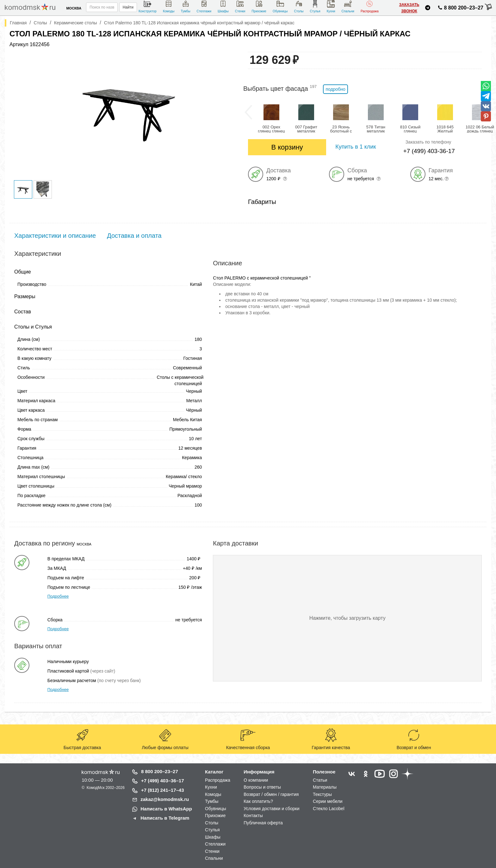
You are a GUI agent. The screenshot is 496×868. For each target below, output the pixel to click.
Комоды (169, 6)
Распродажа (370, 6)
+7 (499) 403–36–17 (163, 781)
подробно (335, 89)
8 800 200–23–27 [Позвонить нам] (460, 9)
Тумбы (185, 6)
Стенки (240, 6)
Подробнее (58, 596)
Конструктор (148, 6)
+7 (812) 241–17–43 (163, 790)
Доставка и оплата (134, 236)
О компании (256, 780)
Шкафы (223, 6)
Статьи (320, 780)
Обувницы (280, 6)
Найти (128, 7)
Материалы (325, 787)
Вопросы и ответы (262, 787)
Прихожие (259, 6)
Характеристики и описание (55, 236)
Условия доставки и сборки (271, 809)
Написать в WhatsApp (166, 809)
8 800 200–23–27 (160, 771)
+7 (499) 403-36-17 (429, 151)
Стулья (315, 6)
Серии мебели (328, 801)
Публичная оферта (263, 823)
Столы (299, 6)
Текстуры (322, 794)
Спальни (348, 6)
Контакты (253, 816)
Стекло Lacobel (329, 809)
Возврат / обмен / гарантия (271, 794)
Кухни (331, 6)
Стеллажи (204, 6)
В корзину (287, 147)
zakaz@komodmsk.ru (165, 799)
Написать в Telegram (165, 818)
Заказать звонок (409, 8)
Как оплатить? (258, 801)
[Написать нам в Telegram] (428, 9)
